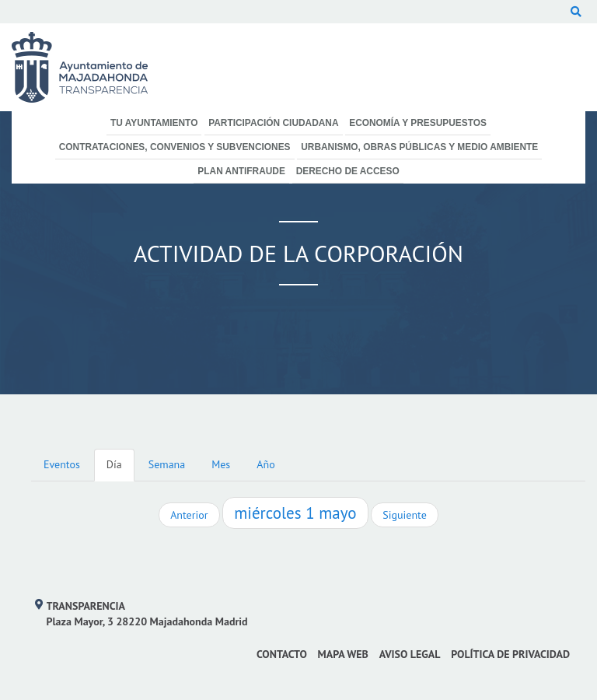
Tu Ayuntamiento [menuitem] (154, 123)
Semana (167, 464)
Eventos (62, 464)
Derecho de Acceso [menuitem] (348, 171)
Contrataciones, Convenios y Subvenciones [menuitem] (175, 147)
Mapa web (343, 654)
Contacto (282, 654)
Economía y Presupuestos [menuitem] (418, 123)
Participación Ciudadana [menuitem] (273, 123)
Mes (221, 464)
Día (114, 464)
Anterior (189, 515)
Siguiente (404, 515)
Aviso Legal (410, 654)
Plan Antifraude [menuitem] (241, 171)
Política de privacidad (510, 654)
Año (265, 464)
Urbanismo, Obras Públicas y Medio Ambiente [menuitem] (419, 147)
